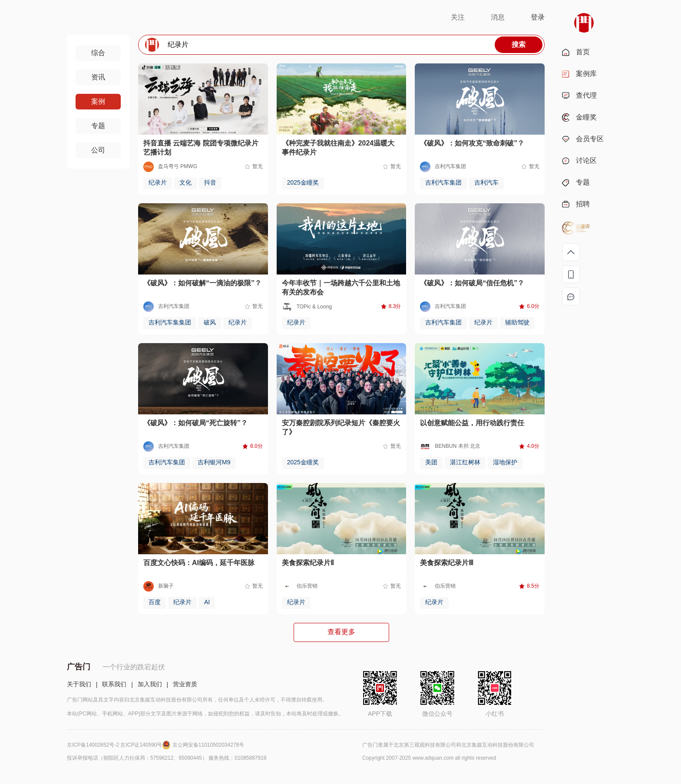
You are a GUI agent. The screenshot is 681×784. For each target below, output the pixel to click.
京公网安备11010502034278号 (208, 745)
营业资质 (185, 684)
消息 (498, 17)
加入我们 (150, 684)
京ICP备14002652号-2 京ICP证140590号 (120, 745)
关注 (458, 17)
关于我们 (79, 684)
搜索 (519, 45)
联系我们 (114, 684)
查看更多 (341, 632)
